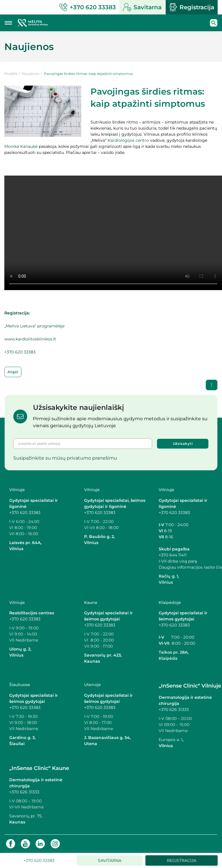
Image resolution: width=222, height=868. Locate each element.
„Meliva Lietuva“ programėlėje (34, 326)
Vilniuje (17, 490)
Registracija (192, 7)
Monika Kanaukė (21, 146)
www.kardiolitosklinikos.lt (30, 339)
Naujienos (31, 74)
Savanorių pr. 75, (26, 816)
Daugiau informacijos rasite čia (190, 567)
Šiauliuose (20, 685)
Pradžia (11, 74)
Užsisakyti (183, 444)
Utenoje (92, 685)
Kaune (91, 602)
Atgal (13, 372)
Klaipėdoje (170, 602)
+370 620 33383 (20, 352)
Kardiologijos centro (128, 140)
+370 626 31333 (174, 709)
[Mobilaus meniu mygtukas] (8, 23)
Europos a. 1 (171, 740)
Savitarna (142, 7)
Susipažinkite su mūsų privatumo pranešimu (65, 458)
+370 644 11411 (173, 555)
